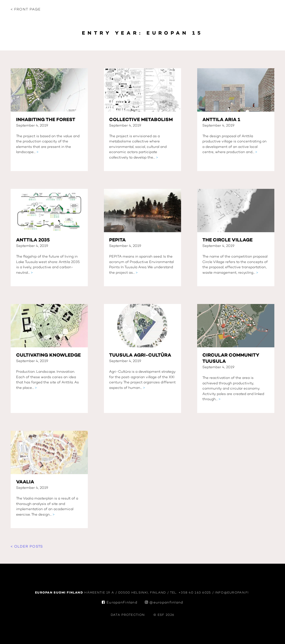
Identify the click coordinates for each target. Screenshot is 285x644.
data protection (128, 615)
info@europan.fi (232, 593)
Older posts (29, 547)
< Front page (26, 10)
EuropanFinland (120, 603)
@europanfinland (164, 603)
